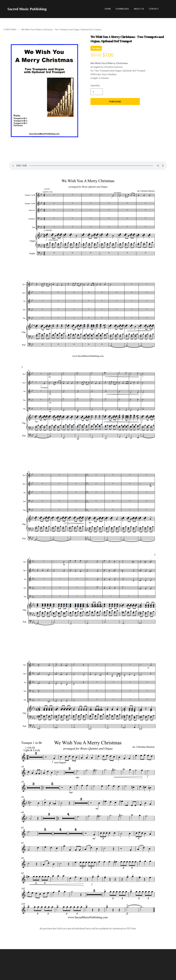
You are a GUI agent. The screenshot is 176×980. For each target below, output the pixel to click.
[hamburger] (50, 9)
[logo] (27, 9)
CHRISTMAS (10, 29)
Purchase (115, 101)
